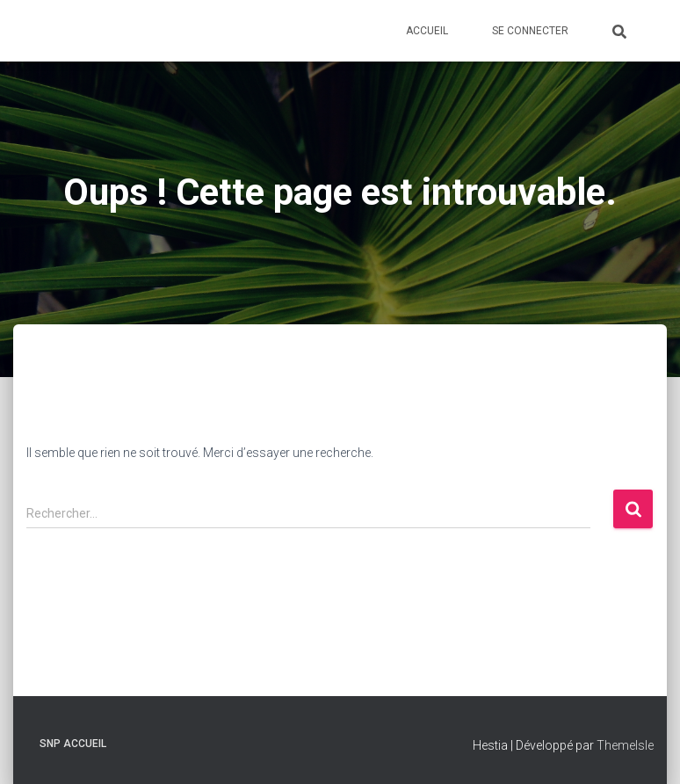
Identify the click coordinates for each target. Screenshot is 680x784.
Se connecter (530, 31)
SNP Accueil (73, 744)
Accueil (427, 31)
